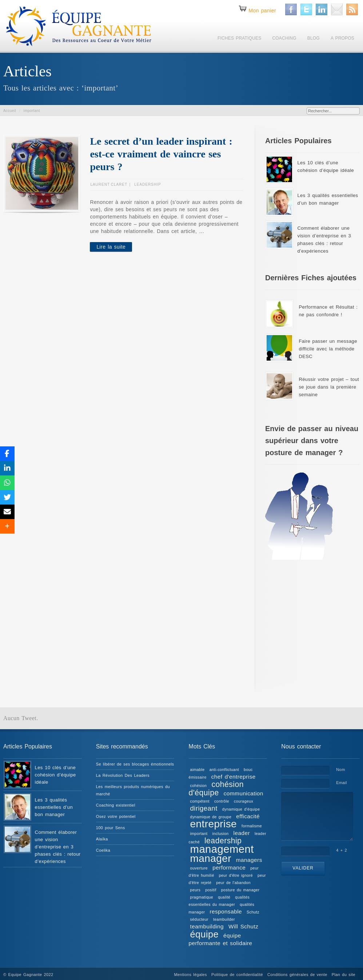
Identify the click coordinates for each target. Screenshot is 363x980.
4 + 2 (342, 850)
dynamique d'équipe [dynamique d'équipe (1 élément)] (241, 809)
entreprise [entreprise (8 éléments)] (214, 824)
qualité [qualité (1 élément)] (224, 897)
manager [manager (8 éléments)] (211, 858)
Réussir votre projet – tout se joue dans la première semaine (329, 387)
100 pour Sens (111, 828)
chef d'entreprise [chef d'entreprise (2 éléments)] (234, 777)
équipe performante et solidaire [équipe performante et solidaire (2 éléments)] (221, 939)
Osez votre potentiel (116, 816)
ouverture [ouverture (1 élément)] (199, 868)
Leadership (147, 184)
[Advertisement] (312, 622)
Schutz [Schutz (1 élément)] (253, 912)
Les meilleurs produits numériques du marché (133, 790)
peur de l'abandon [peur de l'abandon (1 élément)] (233, 883)
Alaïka (102, 839)
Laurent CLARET (109, 184)
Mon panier (262, 11)
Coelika (103, 850)
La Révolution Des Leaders (123, 775)
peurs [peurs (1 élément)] (196, 890)
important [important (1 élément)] (199, 834)
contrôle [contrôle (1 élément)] (222, 801)
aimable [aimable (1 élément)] (198, 770)
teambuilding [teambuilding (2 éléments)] (207, 926)
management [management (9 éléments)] (222, 849)
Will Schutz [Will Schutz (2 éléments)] (243, 926)
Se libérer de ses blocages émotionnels (135, 764)
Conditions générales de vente (297, 975)
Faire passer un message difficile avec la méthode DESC (328, 349)
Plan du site (344, 975)
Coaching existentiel (116, 805)
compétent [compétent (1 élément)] (200, 801)
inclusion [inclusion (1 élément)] (221, 834)
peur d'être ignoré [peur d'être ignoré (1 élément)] (236, 875)
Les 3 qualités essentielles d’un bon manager (54, 807)
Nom (340, 770)
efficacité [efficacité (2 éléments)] (248, 816)
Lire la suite (111, 247)
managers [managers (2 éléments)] (249, 860)
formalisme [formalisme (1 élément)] (252, 826)
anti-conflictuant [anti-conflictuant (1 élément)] (224, 770)
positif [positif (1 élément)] (211, 890)
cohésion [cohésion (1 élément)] (199, 786)
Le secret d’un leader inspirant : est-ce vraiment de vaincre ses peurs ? (161, 154)
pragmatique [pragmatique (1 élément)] (202, 897)
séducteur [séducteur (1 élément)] (199, 919)
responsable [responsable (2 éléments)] (226, 911)
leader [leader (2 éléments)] (242, 833)
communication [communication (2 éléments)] (244, 793)
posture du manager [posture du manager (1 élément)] (240, 890)
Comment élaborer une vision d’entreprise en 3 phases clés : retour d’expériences (58, 847)
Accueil (10, 111)
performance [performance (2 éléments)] (229, 867)
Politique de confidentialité (237, 975)
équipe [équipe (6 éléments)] (204, 934)
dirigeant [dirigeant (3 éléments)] (204, 808)
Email (342, 783)
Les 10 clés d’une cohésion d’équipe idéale (55, 775)
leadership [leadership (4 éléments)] (223, 841)
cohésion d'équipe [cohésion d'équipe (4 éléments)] (216, 789)
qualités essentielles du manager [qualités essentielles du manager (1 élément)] (219, 901)
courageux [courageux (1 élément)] (244, 801)
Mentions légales (191, 975)
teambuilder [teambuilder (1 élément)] (224, 919)
